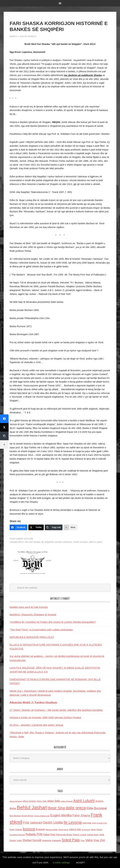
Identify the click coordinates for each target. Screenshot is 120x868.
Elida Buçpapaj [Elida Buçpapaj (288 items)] (97, 808)
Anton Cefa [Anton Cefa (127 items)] (42, 801)
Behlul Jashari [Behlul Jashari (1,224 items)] (32, 807)
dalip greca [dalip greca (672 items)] (76, 808)
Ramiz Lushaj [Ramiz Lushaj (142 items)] (80, 835)
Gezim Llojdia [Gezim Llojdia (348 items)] (53, 822)
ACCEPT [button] (80, 863)
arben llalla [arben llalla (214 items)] (54, 801)
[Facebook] (18, 527)
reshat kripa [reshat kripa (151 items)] (93, 835)
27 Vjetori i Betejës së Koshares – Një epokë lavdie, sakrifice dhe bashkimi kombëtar (56, 710)
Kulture (29, 539)
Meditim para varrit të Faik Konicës (29, 607)
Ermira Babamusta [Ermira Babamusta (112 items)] (42, 816)
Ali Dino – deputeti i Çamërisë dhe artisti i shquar (36, 725)
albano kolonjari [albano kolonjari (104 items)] (16, 801)
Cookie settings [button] (61, 862)
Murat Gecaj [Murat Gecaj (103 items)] (63, 830)
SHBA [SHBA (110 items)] (19, 840)
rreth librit (96, 542)
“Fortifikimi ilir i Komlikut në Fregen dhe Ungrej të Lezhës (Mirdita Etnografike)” (53, 622)
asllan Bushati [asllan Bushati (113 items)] (67, 801)
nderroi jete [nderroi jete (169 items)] (75, 829)
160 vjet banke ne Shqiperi (39, 542)
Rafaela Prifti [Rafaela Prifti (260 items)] (34, 834)
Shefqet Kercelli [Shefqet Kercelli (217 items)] (32, 840)
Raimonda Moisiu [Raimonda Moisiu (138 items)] (64, 835)
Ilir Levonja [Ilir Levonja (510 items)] (73, 822)
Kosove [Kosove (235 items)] (40, 829)
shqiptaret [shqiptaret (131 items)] (56, 840)
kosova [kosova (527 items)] (29, 829)
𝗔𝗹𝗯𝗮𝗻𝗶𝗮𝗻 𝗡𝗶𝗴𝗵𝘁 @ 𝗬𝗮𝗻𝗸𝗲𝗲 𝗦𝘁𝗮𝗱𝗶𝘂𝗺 (33, 702)
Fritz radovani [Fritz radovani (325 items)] (33, 823)
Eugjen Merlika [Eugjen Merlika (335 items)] (61, 815)
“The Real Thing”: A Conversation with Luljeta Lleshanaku (41, 630)
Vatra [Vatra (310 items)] (89, 840)
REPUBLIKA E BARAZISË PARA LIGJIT (32, 637)
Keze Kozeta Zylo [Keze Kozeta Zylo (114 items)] (99, 823)
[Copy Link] (54, 527)
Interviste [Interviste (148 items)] (87, 823)
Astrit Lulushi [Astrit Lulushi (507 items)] (84, 801)
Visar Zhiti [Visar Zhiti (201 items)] (99, 840)
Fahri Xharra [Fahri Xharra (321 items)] (81, 815)
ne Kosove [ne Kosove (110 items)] (86, 830)
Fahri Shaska (81, 542)
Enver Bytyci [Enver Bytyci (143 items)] (28, 816)
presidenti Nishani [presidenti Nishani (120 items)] (17, 835)
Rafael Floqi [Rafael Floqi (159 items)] (49, 835)
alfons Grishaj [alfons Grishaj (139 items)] (29, 801)
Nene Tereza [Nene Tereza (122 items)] (97, 830)
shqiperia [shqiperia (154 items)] (47, 840)
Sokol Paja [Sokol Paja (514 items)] (71, 840)
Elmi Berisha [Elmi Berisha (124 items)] (15, 816)
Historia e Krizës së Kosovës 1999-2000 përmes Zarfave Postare (45, 717)
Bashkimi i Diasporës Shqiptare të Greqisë (33, 614)
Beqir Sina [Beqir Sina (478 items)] (57, 808)
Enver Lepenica (64, 542)
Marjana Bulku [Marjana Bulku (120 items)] (52, 829)
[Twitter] (36, 527)
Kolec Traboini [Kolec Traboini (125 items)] (16, 830)
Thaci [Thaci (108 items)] (82, 840)
